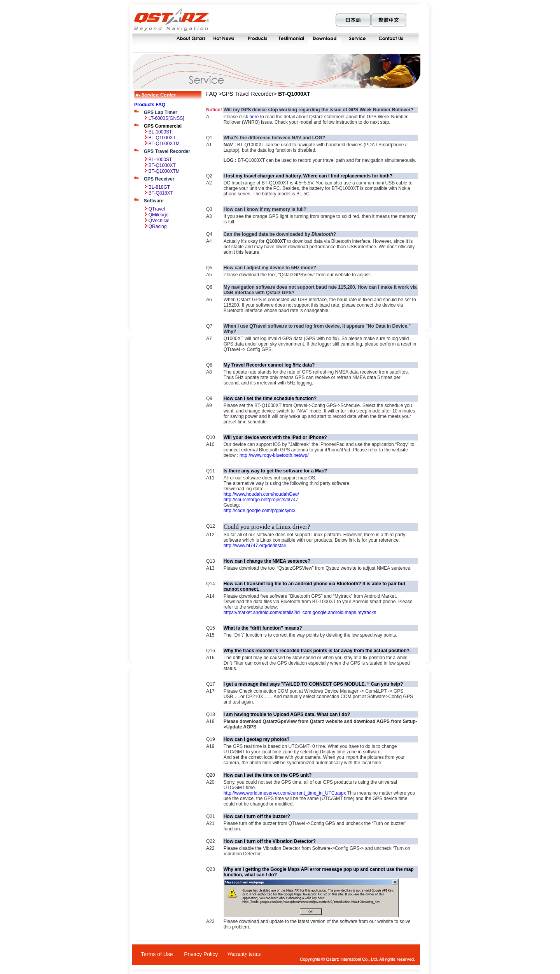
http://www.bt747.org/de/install (255, 546)
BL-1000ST (160, 132)
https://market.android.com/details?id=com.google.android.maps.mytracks (300, 612)
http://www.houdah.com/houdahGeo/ (261, 494)
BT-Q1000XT (162, 138)
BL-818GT (159, 187)
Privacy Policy (201, 954)
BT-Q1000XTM (164, 144)
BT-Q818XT (161, 193)
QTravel (157, 209)
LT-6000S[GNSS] (166, 118)
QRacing (158, 226)
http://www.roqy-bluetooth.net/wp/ (274, 455)
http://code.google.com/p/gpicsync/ (260, 511)
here (254, 117)
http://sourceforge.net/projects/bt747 (261, 500)
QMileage (158, 215)
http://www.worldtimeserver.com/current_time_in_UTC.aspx (285, 793)
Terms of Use (157, 954)
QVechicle (159, 221)
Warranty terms (244, 954)
